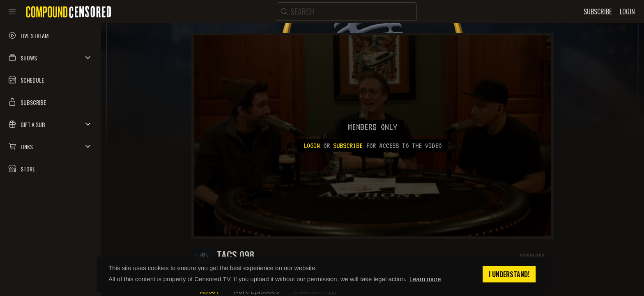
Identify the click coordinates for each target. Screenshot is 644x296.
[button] (50, 58)
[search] (347, 12)
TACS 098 (236, 255)
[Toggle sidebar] (12, 12)
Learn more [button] (425, 279)
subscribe (348, 146)
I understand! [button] (509, 274)
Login (312, 146)
